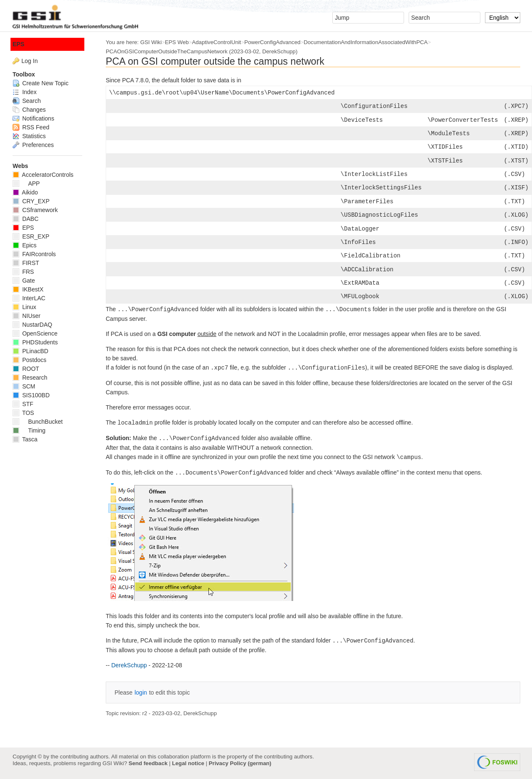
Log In (30, 61)
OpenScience (35, 333)
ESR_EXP (31, 236)
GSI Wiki (151, 42)
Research (30, 378)
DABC (26, 219)
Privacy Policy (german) (240, 763)
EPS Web (177, 42)
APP (26, 184)
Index (25, 92)
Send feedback (148, 763)
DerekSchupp (279, 51)
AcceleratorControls (43, 175)
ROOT (26, 369)
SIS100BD (31, 395)
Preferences (33, 145)
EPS (18, 44)
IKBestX (28, 289)
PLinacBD (30, 351)
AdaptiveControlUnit (217, 42)
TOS (23, 413)
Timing (29, 430)
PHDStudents (35, 342)
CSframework (35, 210)
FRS (23, 272)
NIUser (26, 316)
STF (23, 404)
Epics (25, 245)
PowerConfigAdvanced (272, 42)
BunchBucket (38, 422)
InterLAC (29, 298)
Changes (29, 110)
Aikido (25, 192)
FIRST (26, 263)
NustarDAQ (32, 325)
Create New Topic (40, 83)
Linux (24, 307)
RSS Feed (31, 127)
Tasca (25, 439)
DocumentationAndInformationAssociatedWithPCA (366, 42)
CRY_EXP (31, 201)
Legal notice (188, 763)
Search (27, 101)
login (141, 692)
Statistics (29, 136)
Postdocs (29, 360)
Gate (24, 281)
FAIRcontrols (34, 254)
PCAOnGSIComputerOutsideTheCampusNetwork (167, 51)
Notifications (33, 118)
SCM (24, 386)
